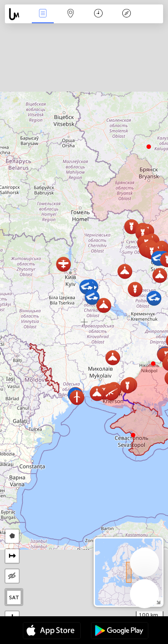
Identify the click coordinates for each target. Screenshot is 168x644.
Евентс (43, 14)
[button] (153, 364)
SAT (14, 597)
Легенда (126, 14)
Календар (98, 14)
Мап (71, 14)
